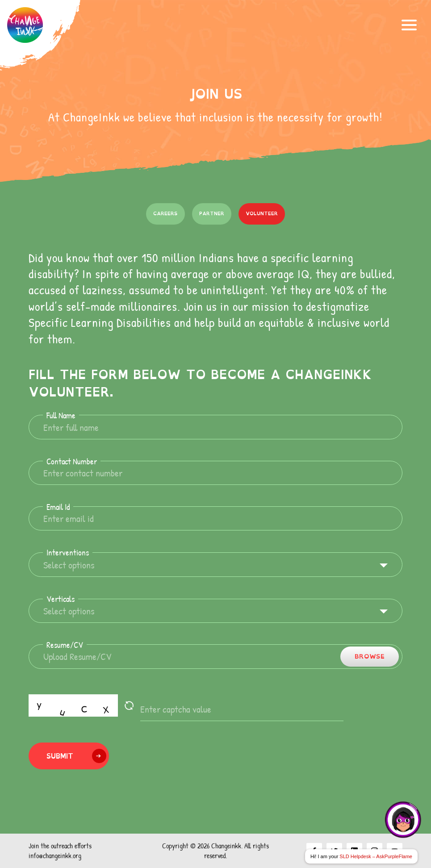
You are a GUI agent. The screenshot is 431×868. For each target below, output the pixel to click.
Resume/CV (65, 645)
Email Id (58, 507)
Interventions (68, 553)
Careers (165, 213)
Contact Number (72, 461)
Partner (212, 213)
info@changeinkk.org (55, 855)
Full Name (61, 415)
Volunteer (262, 213)
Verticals (61, 599)
